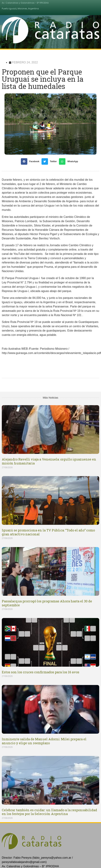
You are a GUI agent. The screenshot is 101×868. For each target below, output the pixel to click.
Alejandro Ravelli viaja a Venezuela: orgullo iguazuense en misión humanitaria (49, 461)
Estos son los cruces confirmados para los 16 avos (41, 672)
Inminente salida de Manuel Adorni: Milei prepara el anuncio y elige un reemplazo (44, 741)
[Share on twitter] (50, 161)
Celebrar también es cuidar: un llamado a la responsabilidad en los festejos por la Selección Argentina (49, 812)
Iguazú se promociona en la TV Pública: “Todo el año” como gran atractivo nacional (48, 532)
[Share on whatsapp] (70, 161)
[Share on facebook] (31, 161)
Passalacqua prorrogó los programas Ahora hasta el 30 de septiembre (47, 603)
